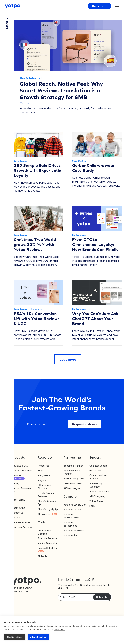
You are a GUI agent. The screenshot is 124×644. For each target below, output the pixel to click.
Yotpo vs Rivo (71, 535)
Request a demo (84, 424)
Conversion (37, 309)
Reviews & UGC (20, 466)
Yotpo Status (96, 501)
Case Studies (21, 161)
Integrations (44, 475)
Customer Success (22, 527)
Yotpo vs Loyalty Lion (75, 505)
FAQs (92, 506)
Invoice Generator (47, 543)
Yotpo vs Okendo (73, 510)
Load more (68, 359)
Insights (45, 480)
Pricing (16, 483)
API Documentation (99, 491)
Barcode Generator (48, 538)
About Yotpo (19, 508)
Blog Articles (28, 78)
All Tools (42, 556)
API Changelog (97, 496)
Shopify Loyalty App (49, 509)
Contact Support (98, 466)
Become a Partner (73, 466)
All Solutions (47, 514)
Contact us (18, 513)
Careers (16, 518)
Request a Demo (21, 522)
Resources (44, 466)
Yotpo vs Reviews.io (74, 530)
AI (41, 78)
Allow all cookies (38, 637)
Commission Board (73, 483)
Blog (40, 471)
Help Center (96, 471)
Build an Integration (74, 479)
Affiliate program (72, 488)
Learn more (59, 629)
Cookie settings (15, 637)
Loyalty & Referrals (22, 471)
